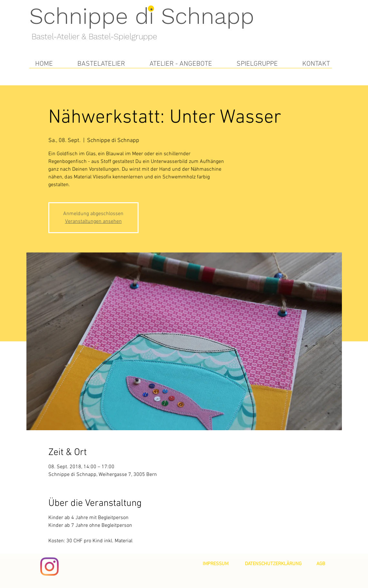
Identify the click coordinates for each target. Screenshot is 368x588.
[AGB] (321, 564)
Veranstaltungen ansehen (93, 222)
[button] (101, 64)
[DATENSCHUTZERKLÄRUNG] (273, 564)
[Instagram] (49, 567)
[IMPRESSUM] (216, 564)
